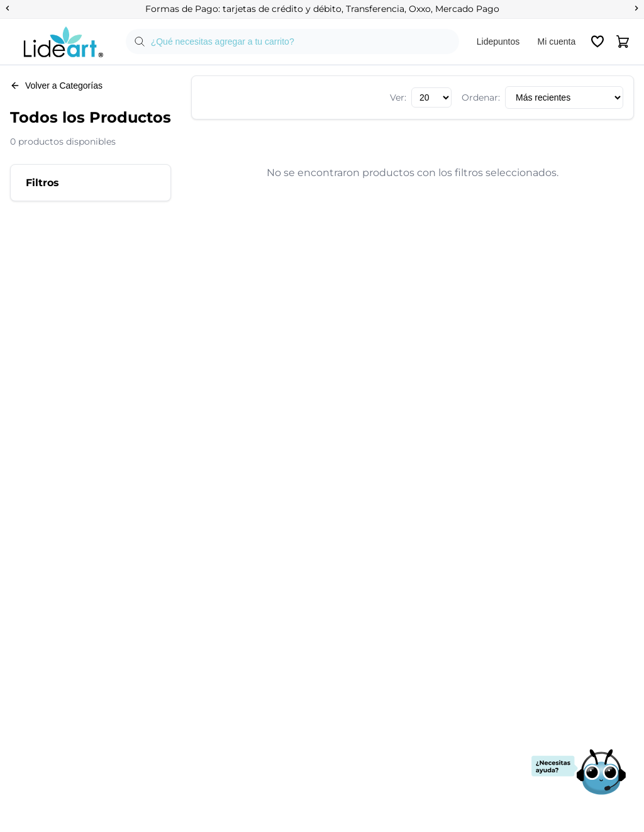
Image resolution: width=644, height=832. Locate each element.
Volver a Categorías (56, 86)
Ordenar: (481, 97)
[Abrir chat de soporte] (579, 773)
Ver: (398, 97)
